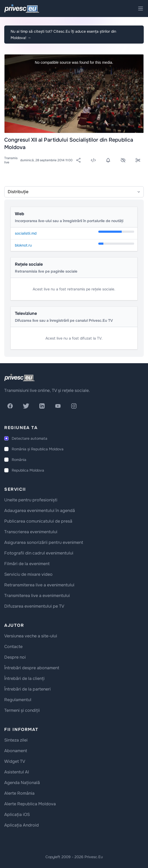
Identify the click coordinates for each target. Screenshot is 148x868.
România (19, 460)
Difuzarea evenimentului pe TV (34, 606)
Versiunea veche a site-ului (31, 636)
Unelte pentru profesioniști (31, 500)
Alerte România (19, 793)
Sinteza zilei (16, 740)
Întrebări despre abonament (32, 668)
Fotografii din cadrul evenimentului (39, 553)
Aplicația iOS (17, 814)
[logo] (19, 378)
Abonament (16, 751)
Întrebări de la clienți (24, 678)
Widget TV (15, 761)
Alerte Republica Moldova (30, 804)
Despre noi (15, 657)
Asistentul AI (17, 772)
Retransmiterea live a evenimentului (39, 585)
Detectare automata (29, 438)
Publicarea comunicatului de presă (38, 521)
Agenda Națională (22, 783)
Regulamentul (18, 700)
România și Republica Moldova (38, 449)
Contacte (13, 647)
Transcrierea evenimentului (31, 532)
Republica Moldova (28, 470)
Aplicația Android (22, 825)
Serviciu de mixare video (28, 574)
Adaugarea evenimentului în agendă (40, 511)
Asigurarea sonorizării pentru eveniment (44, 542)
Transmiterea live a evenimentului (37, 596)
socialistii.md (26, 233)
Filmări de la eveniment (27, 564)
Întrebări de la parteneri (28, 689)
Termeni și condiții (22, 710)
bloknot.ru (23, 245)
